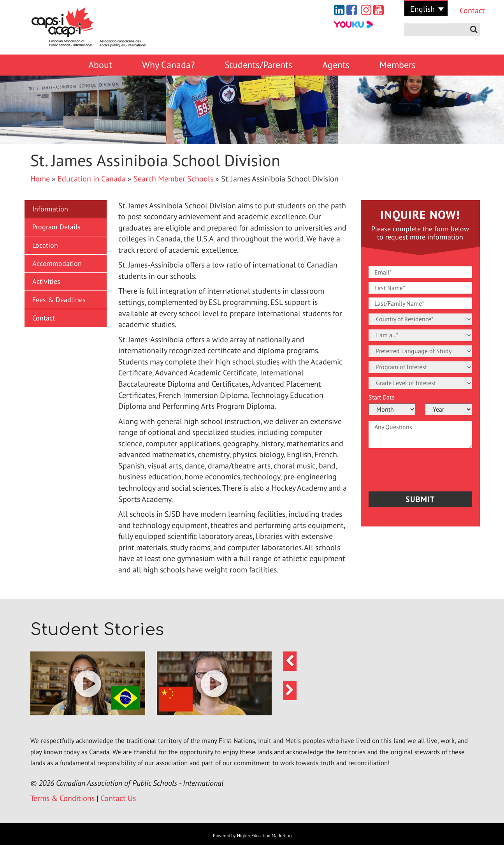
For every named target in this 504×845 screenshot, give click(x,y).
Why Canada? (168, 65)
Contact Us (118, 798)
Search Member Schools (173, 179)
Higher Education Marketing (264, 835)
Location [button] (45, 245)
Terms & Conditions (62, 798)
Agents (336, 65)
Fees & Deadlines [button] (59, 300)
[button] (88, 684)
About (100, 65)
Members (398, 65)
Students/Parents (258, 65)
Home (40, 179)
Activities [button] (46, 281)
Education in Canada (92, 179)
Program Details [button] (56, 227)
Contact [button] (44, 318)
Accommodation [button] (57, 263)
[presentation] (414, 468)
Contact (467, 11)
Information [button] (50, 209)
